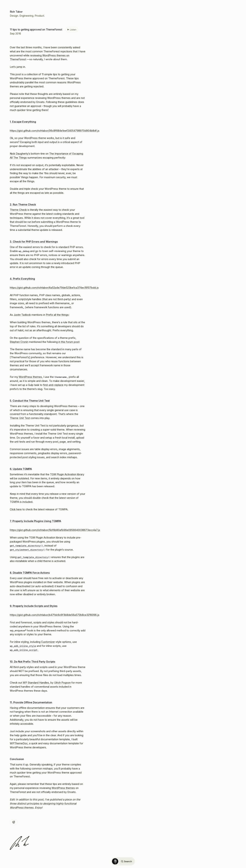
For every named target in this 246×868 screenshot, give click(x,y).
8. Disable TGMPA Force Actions (30, 573)
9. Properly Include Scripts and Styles (34, 606)
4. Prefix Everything (22, 279)
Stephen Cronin (19, 342)
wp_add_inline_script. (24, 650)
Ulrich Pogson (62, 683)
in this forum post (69, 342)
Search (126, 861)
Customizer (48, 642)
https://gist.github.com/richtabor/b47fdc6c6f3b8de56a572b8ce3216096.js (55, 615)
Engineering (26, 16)
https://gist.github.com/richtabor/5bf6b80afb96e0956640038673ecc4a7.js (55, 530)
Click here (16, 509)
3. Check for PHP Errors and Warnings (34, 242)
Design (14, 16)
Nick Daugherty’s (20, 154)
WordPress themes (30, 377)
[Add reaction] (14, 822)
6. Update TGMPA (21, 469)
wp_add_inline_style (23, 646)
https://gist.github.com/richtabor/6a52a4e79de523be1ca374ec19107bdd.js (54, 288)
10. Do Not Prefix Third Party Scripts (32, 662)
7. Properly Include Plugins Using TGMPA (35, 521)
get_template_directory (25, 546)
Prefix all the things (57, 315)
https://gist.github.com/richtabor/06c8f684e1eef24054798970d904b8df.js (55, 131)
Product (39, 16)
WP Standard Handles (36, 683)
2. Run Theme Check (23, 205)
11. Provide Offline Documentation (31, 702)
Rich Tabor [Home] (16, 12)
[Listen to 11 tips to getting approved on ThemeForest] (72, 30)
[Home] (115, 861)
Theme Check (18, 210)
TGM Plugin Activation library (67, 474)
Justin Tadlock (22, 315)
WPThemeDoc (19, 743)
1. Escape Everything (23, 122)
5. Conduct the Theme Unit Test (30, 401)
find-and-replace (53, 385)
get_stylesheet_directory (26, 550)
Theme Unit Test (20, 418)
